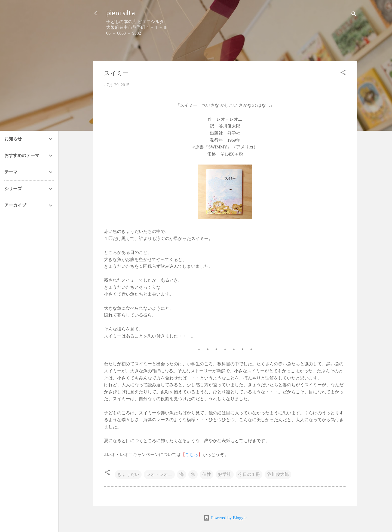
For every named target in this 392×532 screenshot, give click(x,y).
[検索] (354, 15)
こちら (192, 455)
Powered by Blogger (225, 518)
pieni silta (121, 13)
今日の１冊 (249, 474)
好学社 (225, 474)
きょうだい (128, 474)
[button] (343, 73)
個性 (207, 474)
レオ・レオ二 (159, 474)
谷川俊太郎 (278, 474)
